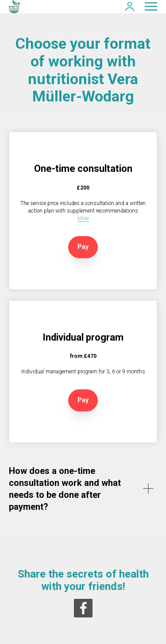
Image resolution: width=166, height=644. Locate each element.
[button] (130, 6)
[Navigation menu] (151, 7)
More (83, 218)
